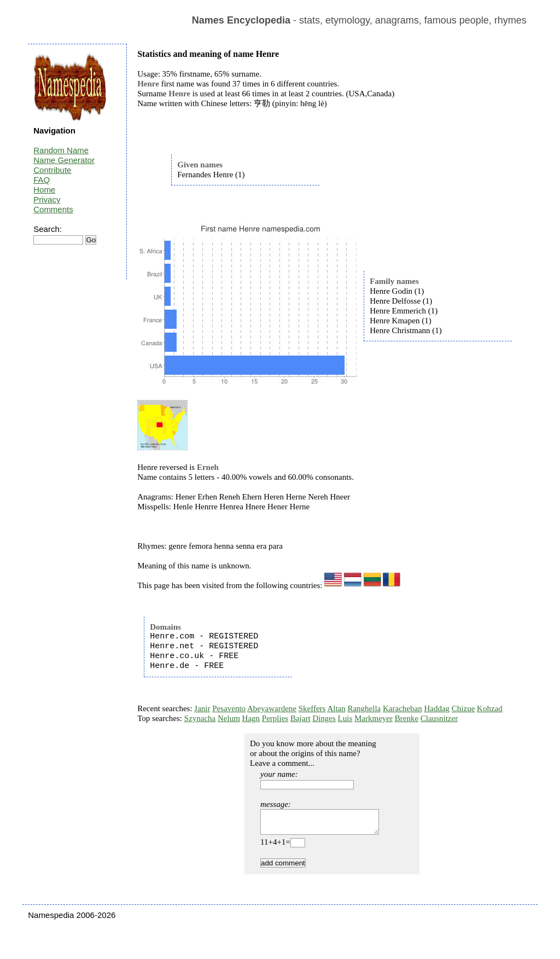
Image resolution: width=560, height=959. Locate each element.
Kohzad (490, 708)
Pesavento (229, 708)
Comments (53, 209)
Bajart (301, 718)
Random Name (61, 150)
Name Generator (64, 160)
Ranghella (364, 708)
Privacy (47, 199)
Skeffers (312, 708)
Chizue (463, 708)
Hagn (251, 718)
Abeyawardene (272, 708)
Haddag (437, 708)
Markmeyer (374, 718)
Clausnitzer (439, 718)
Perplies (275, 718)
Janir (202, 708)
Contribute (52, 170)
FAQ (42, 180)
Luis (345, 718)
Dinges (324, 718)
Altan (336, 708)
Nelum (229, 718)
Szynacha (200, 718)
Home (44, 190)
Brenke (407, 718)
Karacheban (402, 708)
